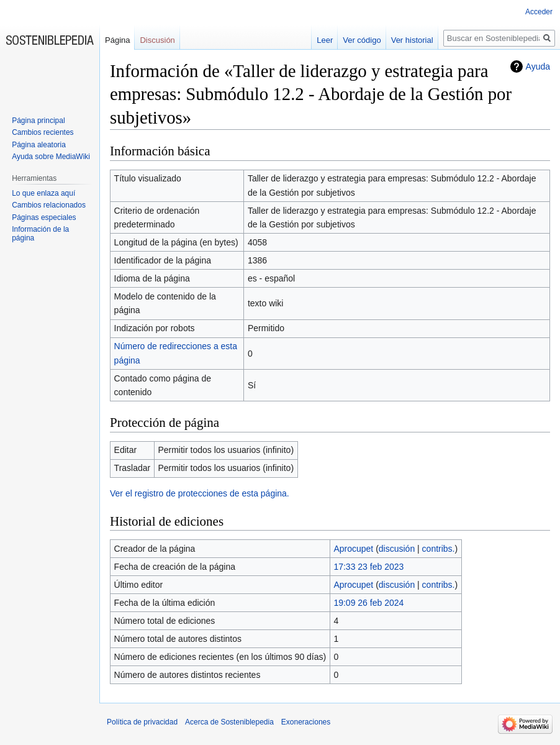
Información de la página (40, 234)
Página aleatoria (39, 145)
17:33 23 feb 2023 (368, 567)
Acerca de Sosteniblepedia (229, 722)
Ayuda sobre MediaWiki (51, 157)
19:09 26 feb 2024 (368, 603)
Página (117, 40)
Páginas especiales (44, 217)
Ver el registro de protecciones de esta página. (200, 493)
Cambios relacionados (49, 205)
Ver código (362, 40)
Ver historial (412, 40)
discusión (397, 549)
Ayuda (538, 66)
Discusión (157, 40)
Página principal (38, 121)
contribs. (439, 549)
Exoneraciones (306, 722)
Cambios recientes (43, 132)
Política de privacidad (142, 722)
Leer (325, 40)
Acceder (539, 12)
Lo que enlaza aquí (43, 193)
